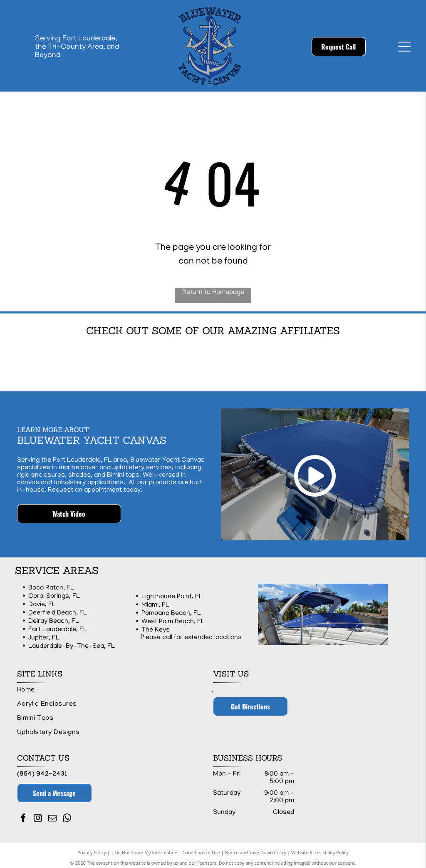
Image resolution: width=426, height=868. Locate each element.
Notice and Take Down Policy (256, 848)
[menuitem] (111, 686)
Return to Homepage (213, 293)
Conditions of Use (201, 848)
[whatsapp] (67, 815)
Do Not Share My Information (146, 848)
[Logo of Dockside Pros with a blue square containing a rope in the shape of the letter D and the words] (134, 362)
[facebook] (23, 815)
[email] (52, 815)
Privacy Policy (92, 848)
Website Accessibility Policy (320, 848)
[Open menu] (404, 47)
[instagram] (38, 815)
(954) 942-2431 (42, 770)
